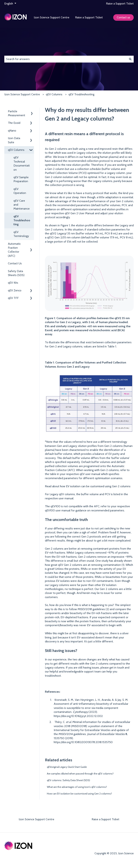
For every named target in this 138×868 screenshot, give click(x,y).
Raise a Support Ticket (120, 4)
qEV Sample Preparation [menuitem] (21, 179)
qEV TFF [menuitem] (13, 298)
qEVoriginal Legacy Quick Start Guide (67, 767)
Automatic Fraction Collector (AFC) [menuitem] (14, 250)
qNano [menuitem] (12, 131)
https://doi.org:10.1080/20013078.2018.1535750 (83, 742)
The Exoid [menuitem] (14, 123)
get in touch (117, 668)
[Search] (130, 59)
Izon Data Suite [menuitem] (14, 140)
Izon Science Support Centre (52, 17)
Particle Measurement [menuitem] (17, 113)
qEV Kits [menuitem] (13, 283)
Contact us (123, 17)
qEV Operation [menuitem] (20, 191)
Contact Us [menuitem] (15, 263)
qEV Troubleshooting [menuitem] (22, 220)
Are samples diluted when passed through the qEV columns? (80, 774)
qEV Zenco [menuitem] (15, 290)
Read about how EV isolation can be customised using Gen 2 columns (88, 486)
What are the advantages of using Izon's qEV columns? (77, 787)
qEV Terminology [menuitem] (21, 234)
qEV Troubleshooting (81, 94)
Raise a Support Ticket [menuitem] (105, 819)
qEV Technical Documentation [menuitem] (22, 163)
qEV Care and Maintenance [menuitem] (22, 205)
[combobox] (66, 59)
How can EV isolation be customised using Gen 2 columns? (79, 794)
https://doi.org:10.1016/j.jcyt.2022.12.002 (78, 716)
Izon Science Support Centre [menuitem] (36, 819)
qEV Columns (54, 94)
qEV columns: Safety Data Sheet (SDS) (68, 780)
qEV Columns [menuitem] (16, 150)
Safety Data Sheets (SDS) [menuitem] (16, 273)
